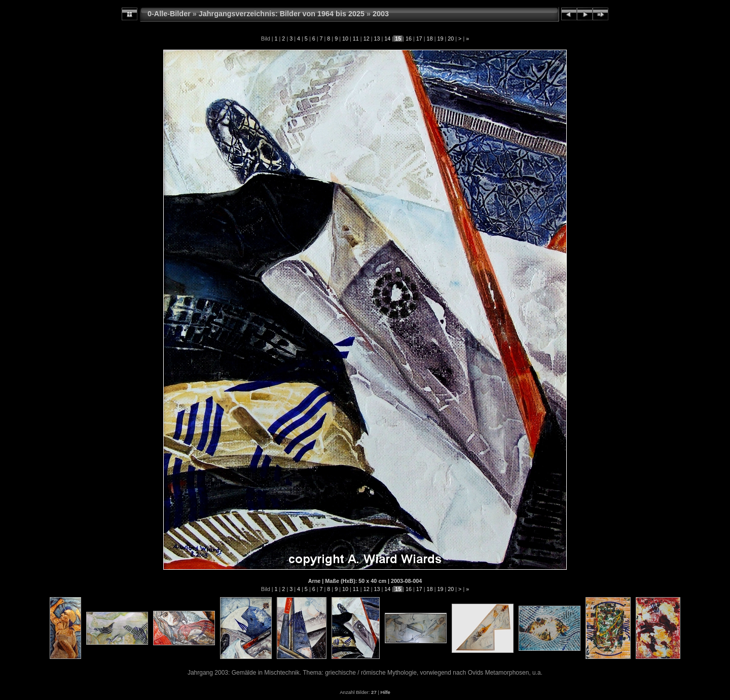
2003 (381, 14)
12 (367, 39)
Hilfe (386, 692)
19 (440, 39)
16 (409, 39)
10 (345, 39)
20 (451, 39)
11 (356, 39)
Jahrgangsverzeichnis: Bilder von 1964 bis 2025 (282, 14)
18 (430, 39)
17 (419, 39)
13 (377, 39)
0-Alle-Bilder (169, 14)
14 (387, 39)
